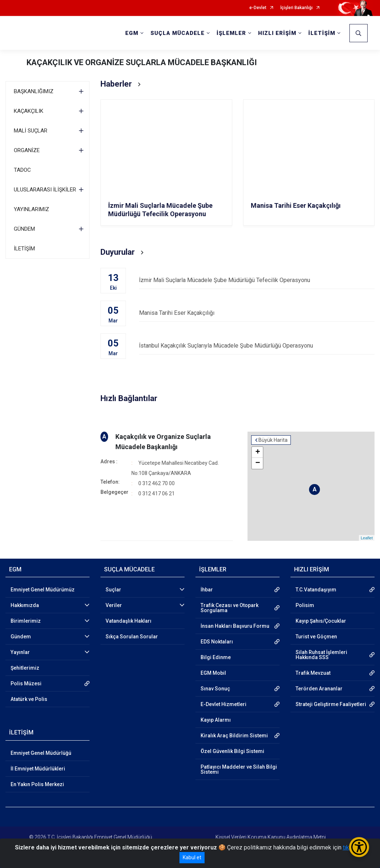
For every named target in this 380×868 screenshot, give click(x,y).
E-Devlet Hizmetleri (223, 704)
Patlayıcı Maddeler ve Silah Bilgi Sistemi (239, 769)
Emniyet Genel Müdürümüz (43, 590)
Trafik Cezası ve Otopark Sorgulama (229, 608)
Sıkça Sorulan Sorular (132, 637)
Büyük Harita (273, 440)
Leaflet (367, 538)
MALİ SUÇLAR (31, 131)
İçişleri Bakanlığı (296, 8)
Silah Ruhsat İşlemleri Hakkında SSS (321, 655)
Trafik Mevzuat (313, 673)
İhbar (207, 590)
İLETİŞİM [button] (322, 33)
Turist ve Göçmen (316, 637)
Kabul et (192, 857)
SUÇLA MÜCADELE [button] (177, 33)
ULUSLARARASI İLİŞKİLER (45, 190)
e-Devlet (258, 8)
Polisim (305, 605)
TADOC (22, 170)
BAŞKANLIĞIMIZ (34, 91)
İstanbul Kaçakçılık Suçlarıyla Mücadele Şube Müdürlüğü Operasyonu (257, 346)
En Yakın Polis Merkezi (37, 784)
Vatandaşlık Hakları (128, 621)
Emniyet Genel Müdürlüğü (41, 753)
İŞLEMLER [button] (231, 33)
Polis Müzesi (26, 683)
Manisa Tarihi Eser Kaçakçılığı (257, 313)
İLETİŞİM (24, 249)
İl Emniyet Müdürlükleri (38, 769)
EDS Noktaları (217, 642)
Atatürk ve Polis (29, 699)
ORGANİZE (27, 150)
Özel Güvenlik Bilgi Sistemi (232, 751)
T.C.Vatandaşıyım (316, 590)
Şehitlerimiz (25, 668)
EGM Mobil (213, 673)
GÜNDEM (24, 229)
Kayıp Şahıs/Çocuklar (321, 621)
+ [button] (258, 452)
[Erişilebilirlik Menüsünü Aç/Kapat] (359, 847)
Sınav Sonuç (215, 689)
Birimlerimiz (26, 621)
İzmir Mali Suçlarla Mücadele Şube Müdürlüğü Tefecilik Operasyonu (257, 280)
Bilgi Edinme (216, 657)
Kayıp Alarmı (216, 720)
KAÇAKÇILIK (29, 111)
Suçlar (113, 590)
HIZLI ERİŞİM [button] (277, 33)
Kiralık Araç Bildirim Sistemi (234, 736)
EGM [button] (132, 33)
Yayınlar (20, 652)
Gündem (21, 637)
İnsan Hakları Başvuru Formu (235, 626)
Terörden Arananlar (319, 689)
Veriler (114, 605)
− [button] (258, 463)
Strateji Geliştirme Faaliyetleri (331, 704)
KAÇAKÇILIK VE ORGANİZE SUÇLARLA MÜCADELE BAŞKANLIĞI (142, 62)
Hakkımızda (25, 605)
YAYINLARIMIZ (31, 209)
